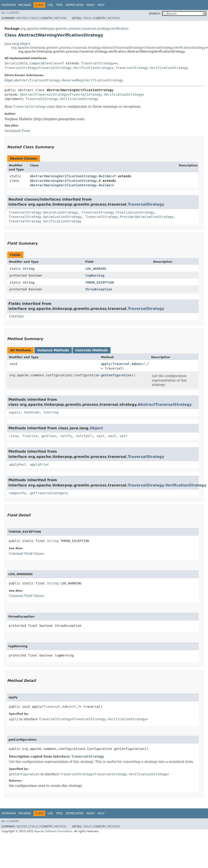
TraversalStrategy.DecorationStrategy (43, 212)
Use (50, 5)
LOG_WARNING (96, 269)
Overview (9, 5)
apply (106, 364)
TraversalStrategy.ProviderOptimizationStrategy (129, 217)
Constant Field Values (26, 554)
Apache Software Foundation (53, 831)
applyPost (17, 464)
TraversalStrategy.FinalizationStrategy (118, 212)
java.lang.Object (17, 44)
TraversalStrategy (97, 63)
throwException (99, 289)
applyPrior (39, 464)
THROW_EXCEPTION (100, 282)
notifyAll (84, 436)
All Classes (10, 13)
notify (66, 436)
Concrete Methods (92, 350)
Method (60, 18)
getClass (49, 436)
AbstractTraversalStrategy (44, 95)
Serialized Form (17, 131)
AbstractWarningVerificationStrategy (63, 181)
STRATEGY (16, 316)
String (29, 269)
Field (34, 18)
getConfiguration (116, 375)
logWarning (95, 275)
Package (25, 5)
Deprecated (75, 5)
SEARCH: (155, 14)
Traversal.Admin (127, 364)
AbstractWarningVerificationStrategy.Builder (71, 176)
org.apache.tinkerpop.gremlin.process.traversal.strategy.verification (74, 29)
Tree (59, 5)
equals (15, 412)
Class (55, 63)
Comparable (39, 63)
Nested (22, 18)
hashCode (32, 412)
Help (101, 5)
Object (97, 428)
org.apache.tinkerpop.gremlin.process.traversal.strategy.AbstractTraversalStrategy (77, 48)
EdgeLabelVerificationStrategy (32, 80)
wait (101, 436)
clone (14, 436)
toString (51, 412)
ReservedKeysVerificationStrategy (93, 80)
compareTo (17, 493)
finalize (30, 436)
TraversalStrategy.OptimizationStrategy (45, 217)
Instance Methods (53, 350)
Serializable (16, 63)
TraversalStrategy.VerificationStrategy (175, 48)
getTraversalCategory (49, 493)
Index (91, 5)
